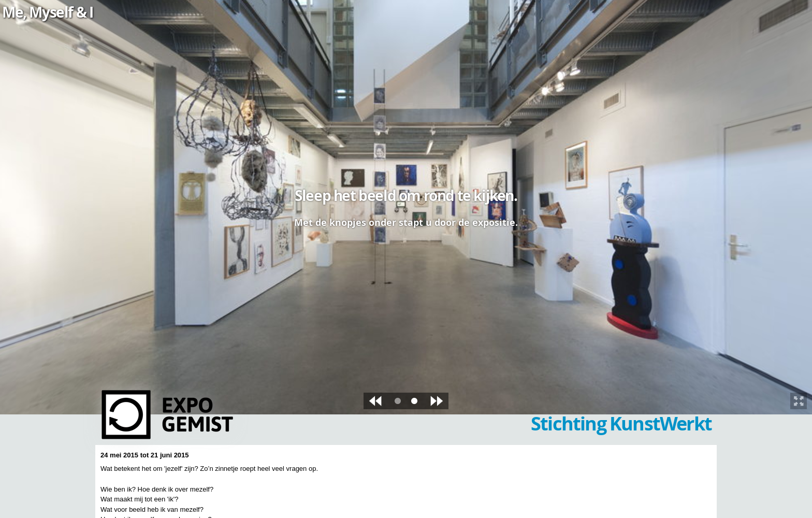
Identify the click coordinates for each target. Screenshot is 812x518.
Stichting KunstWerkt (621, 423)
